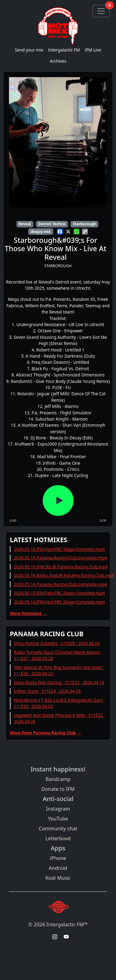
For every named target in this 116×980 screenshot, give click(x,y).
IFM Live (93, 50)
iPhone (58, 858)
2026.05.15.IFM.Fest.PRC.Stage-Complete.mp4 (59, 593)
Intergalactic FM (64, 50)
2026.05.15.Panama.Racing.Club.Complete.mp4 (60, 558)
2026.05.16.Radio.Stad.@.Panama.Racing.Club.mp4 (64, 575)
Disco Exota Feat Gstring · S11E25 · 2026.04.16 (59, 682)
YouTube (58, 819)
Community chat (58, 828)
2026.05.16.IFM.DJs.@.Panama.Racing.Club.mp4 (61, 567)
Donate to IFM (58, 789)
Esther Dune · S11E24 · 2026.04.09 (47, 691)
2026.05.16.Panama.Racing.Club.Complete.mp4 (60, 584)
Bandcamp (58, 779)
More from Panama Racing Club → (45, 733)
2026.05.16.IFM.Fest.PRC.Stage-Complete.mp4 (59, 549)
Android (58, 868)
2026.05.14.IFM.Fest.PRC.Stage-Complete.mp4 (59, 602)
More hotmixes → (28, 613)
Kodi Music (58, 878)
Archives (58, 61)
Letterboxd (58, 838)
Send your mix (29, 50)
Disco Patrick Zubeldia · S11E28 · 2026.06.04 (57, 643)
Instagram (58, 809)
